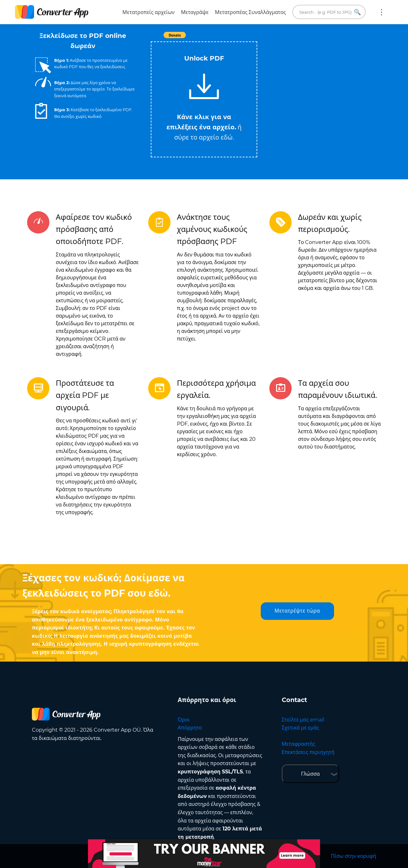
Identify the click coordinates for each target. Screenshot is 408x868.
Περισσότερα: (382, 12)
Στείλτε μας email (303, 720)
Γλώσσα (310, 774)
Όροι (184, 720)
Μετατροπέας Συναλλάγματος (250, 12)
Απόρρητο (190, 728)
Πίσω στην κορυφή (353, 856)
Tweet (241, 38)
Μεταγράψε (195, 12)
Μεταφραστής (299, 744)
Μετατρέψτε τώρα (297, 611)
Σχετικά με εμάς (300, 728)
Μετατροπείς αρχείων (149, 12)
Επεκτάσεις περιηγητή (308, 752)
